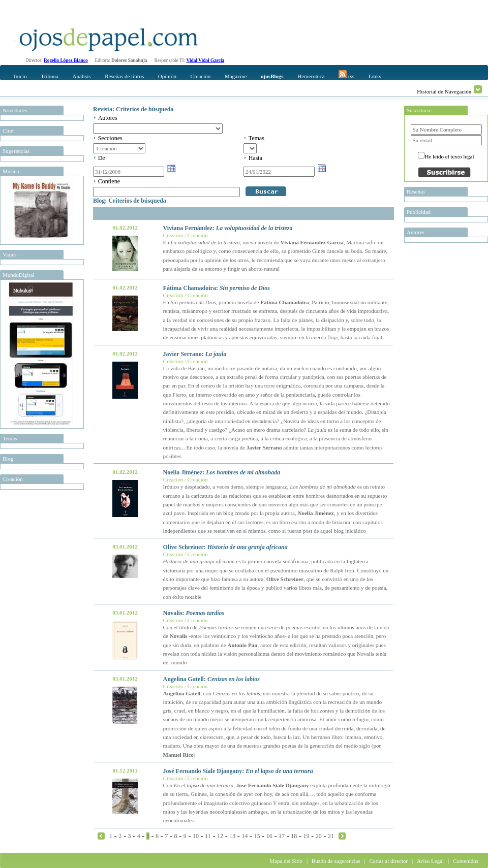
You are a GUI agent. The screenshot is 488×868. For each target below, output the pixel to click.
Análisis (81, 76)
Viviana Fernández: (228, 228)
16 (269, 836)
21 (331, 836)
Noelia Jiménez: (222, 472)
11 (208, 836)
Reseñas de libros (124, 76)
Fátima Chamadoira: (217, 288)
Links (375, 76)
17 (282, 836)
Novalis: (194, 613)
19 (307, 836)
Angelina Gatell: (211, 679)
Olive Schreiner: (225, 547)
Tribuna (49, 76)
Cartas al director (388, 861)
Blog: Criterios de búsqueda (130, 201)
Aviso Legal (430, 861)
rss (346, 75)
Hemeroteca (311, 76)
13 (232, 836)
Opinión (167, 76)
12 (220, 836)
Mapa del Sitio (286, 861)
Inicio (20, 76)
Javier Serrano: (195, 354)
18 (294, 836)
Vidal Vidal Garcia (206, 60)
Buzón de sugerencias (336, 861)
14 (245, 836)
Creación (201, 76)
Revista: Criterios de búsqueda (133, 109)
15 (257, 836)
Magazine (236, 76)
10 (196, 836)
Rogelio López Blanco (66, 60)
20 (319, 836)
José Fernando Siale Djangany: (238, 771)
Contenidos (466, 861)
